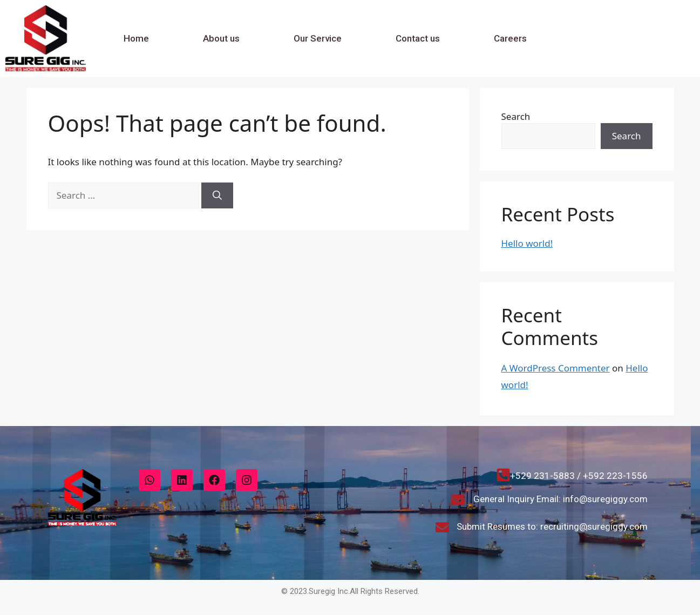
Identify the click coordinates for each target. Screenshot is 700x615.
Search (516, 116)
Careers (510, 38)
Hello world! (527, 243)
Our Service (318, 38)
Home (136, 38)
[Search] (217, 195)
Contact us (418, 38)
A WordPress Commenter (556, 368)
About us (221, 38)
